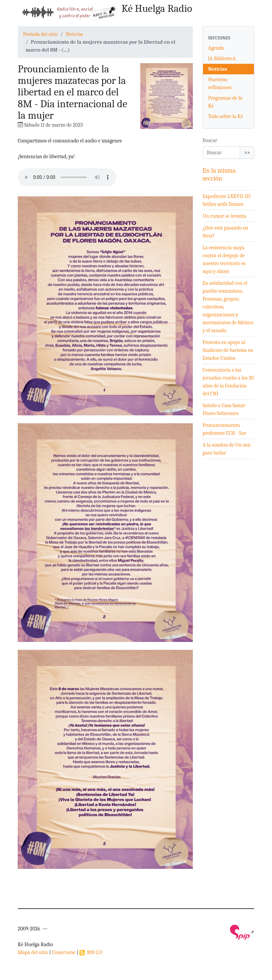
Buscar (210, 140)
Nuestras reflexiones (220, 84)
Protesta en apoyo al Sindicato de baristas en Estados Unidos (228, 350)
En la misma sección (219, 174)
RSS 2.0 (91, 952)
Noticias (74, 34)
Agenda (216, 48)
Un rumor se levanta (225, 216)
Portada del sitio (40, 34)
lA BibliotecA (222, 59)
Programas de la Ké (225, 102)
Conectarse (64, 952)
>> (247, 153)
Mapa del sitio (33, 952)
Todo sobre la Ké (226, 116)
